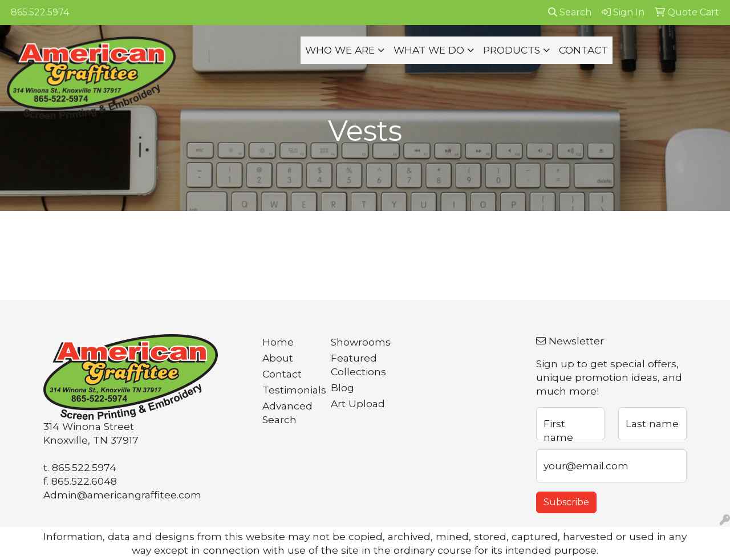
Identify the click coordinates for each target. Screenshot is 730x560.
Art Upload (358, 403)
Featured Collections (358, 365)
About (278, 358)
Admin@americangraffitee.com (122, 495)
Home (278, 342)
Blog (342, 387)
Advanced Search (287, 413)
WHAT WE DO (429, 50)
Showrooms (358, 342)
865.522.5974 (40, 12)
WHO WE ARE (340, 50)
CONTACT (583, 50)
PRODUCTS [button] (512, 50)
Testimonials (290, 390)
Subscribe (566, 502)
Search (570, 12)
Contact (282, 374)
